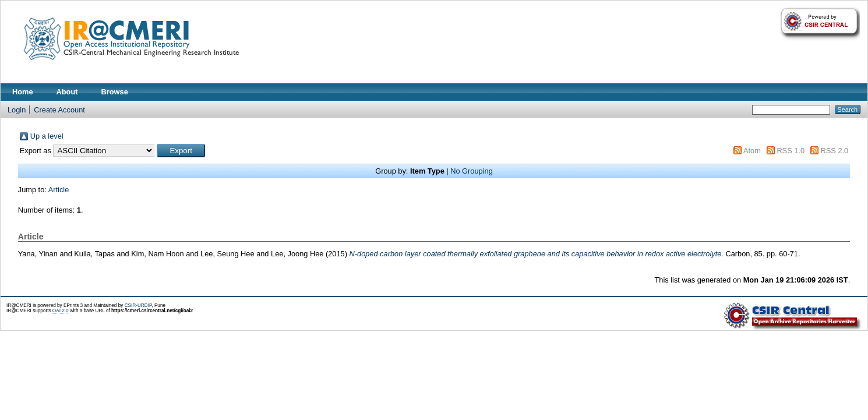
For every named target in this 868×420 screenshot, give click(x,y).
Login (17, 110)
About (67, 92)
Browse (115, 92)
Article (59, 190)
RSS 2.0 (835, 151)
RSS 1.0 (791, 151)
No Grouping (472, 171)
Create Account (59, 110)
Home (23, 92)
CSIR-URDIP (138, 306)
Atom (752, 151)
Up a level (47, 136)
